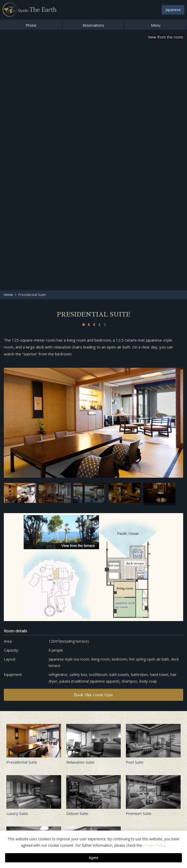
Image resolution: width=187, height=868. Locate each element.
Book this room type (93, 695)
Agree (93, 858)
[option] (93, 423)
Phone (31, 25)
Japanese (173, 10)
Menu (156, 25)
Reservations (93, 25)
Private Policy (154, 845)
